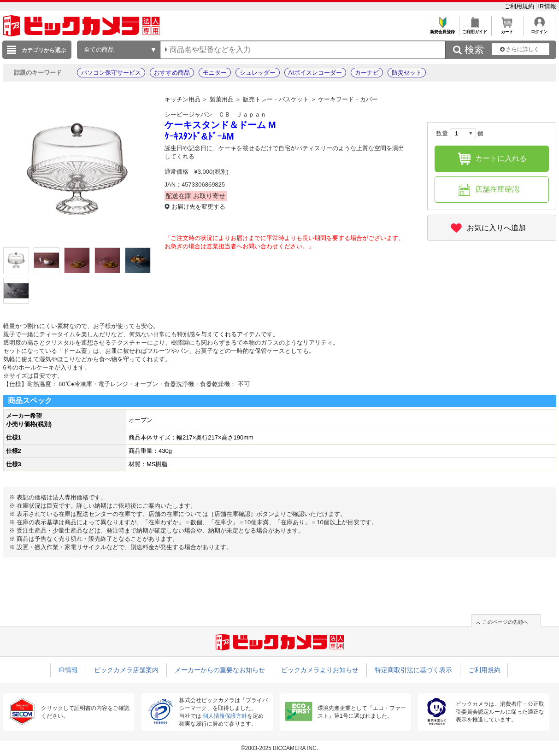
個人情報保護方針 (225, 716)
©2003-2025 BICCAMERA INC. (280, 748)
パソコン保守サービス (111, 73)
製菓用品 (222, 99)
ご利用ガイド (475, 29)
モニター (215, 73)
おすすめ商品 (172, 73)
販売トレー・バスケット (276, 99)
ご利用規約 (520, 6)
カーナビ (367, 73)
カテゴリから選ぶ (44, 50)
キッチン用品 (182, 99)
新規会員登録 (443, 29)
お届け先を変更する (198, 207)
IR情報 (547, 6)
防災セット (407, 73)
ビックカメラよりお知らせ (320, 670)
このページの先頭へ (505, 622)
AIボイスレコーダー (315, 73)
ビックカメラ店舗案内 (126, 670)
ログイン (539, 29)
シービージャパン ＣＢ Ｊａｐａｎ (215, 114)
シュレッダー (258, 73)
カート (507, 29)
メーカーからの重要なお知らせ (220, 670)
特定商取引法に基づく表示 (413, 670)
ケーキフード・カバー (348, 99)
